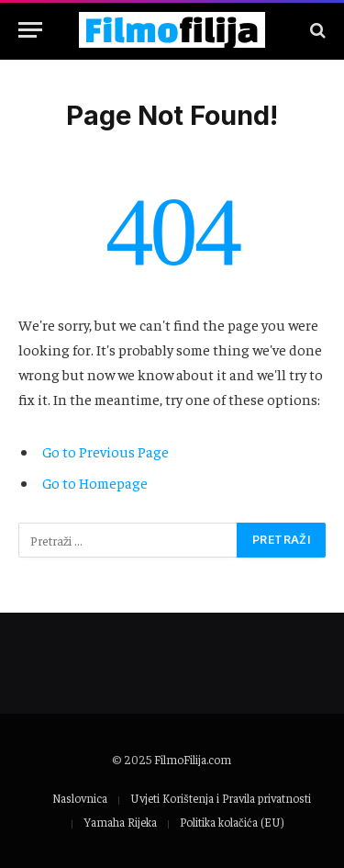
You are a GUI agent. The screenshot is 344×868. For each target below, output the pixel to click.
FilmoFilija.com (193, 759)
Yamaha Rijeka (120, 822)
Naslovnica (80, 798)
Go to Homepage (95, 482)
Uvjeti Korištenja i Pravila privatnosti (221, 798)
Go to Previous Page (105, 451)
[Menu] (30, 30)
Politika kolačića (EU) (232, 822)
